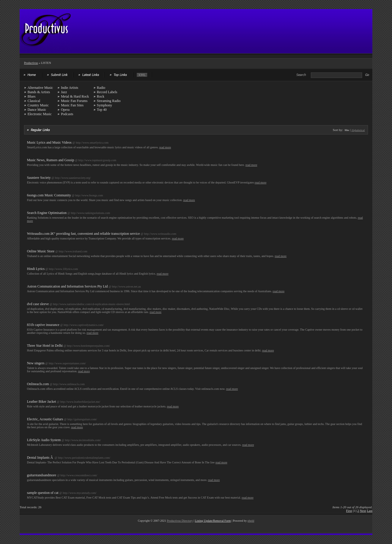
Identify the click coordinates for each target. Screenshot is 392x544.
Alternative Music (40, 88)
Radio (101, 88)
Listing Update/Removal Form (213, 521)
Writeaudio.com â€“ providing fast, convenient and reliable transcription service (83, 234)
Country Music (38, 105)
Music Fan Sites (72, 105)
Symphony (105, 105)
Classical (34, 101)
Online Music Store (41, 251)
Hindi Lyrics (36, 269)
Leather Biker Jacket (41, 402)
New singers (36, 363)
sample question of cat (43, 493)
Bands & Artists (39, 92)
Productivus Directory (180, 521)
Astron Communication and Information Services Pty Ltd (67, 286)
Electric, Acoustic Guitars (45, 419)
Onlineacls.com (38, 384)
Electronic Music (40, 114)
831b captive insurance (43, 325)
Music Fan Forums (74, 101)
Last (370, 511)
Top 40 (102, 110)
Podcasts (67, 114)
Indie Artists (70, 88)
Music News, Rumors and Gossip (51, 160)
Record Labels (107, 92)
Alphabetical (358, 130)
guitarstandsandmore (42, 475)
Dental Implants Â (40, 458)
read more (165, 147)
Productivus (31, 63)
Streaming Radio (109, 101)
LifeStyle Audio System (44, 440)
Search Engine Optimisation (47, 213)
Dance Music (37, 110)
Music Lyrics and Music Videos (49, 142)
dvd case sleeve (38, 304)
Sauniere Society (39, 178)
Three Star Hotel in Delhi (45, 346)
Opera (65, 110)
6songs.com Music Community (49, 195)
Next (363, 511)
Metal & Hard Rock (75, 96)
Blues (31, 96)
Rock (101, 96)
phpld (251, 521)
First (349, 511)
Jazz (64, 92)
